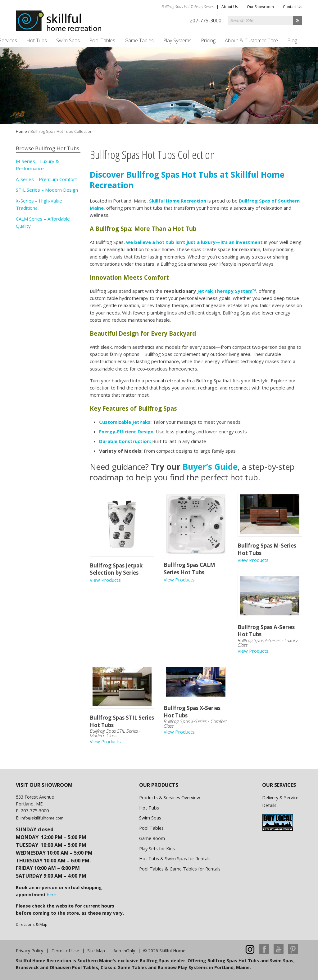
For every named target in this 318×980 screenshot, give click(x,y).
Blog (292, 40)
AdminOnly (124, 951)
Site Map (96, 951)
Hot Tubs (37, 40)
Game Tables (139, 40)
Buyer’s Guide (210, 467)
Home (21, 131)
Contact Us (293, 7)
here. (52, 895)
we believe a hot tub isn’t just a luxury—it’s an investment (194, 242)
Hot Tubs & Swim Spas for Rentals (175, 859)
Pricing (208, 40)
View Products (105, 580)
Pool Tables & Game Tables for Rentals (180, 869)
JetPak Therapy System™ (227, 291)
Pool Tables (102, 40)
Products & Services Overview (170, 798)
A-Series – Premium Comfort (46, 179)
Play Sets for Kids (157, 849)
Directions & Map (32, 924)
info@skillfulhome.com (42, 818)
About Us (230, 7)
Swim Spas (68, 40)
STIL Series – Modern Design (47, 190)
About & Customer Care (251, 40)
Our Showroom (260, 7)
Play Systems (177, 40)
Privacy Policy (30, 951)
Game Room (152, 838)
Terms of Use (65, 951)
